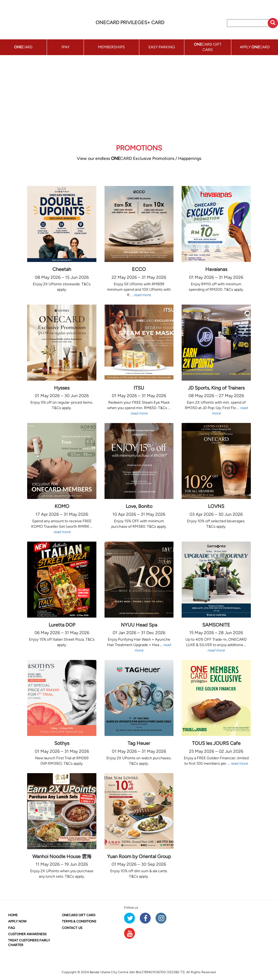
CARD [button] (23, 47)
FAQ (11, 928)
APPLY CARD (255, 47)
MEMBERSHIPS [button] (111, 47)
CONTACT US (72, 928)
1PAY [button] (65, 47)
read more (142, 295)
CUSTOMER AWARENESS (27, 934)
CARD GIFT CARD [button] (208, 47)
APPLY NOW (17, 921)
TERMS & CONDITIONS (79, 921)
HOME (13, 915)
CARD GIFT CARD (79, 915)
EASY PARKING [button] (162, 47)
